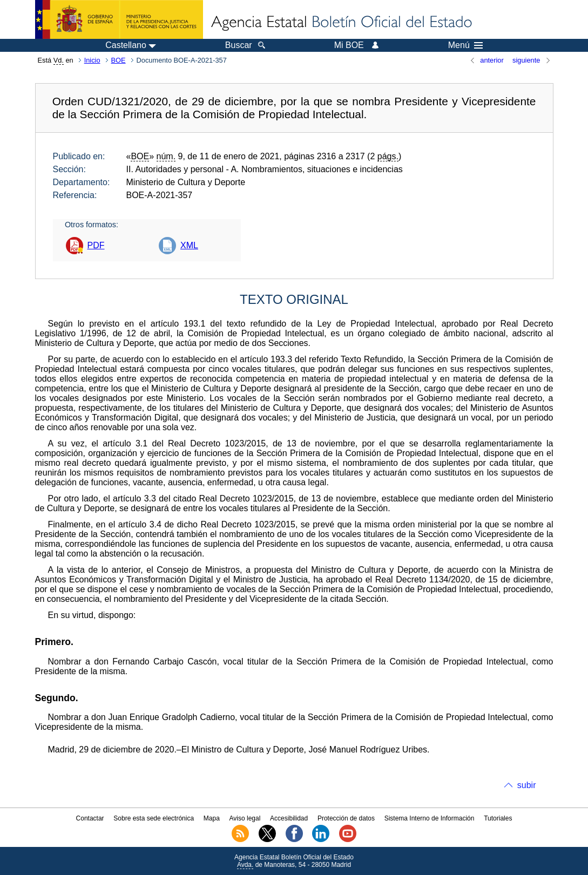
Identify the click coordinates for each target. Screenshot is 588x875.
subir (527, 785)
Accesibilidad (289, 818)
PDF (96, 245)
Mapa (212, 818)
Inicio (92, 60)
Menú (465, 45)
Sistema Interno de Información (430, 818)
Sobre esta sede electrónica (154, 818)
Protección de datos (346, 818)
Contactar (90, 818)
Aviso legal (245, 818)
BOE (119, 60)
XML (189, 245)
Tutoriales (498, 818)
